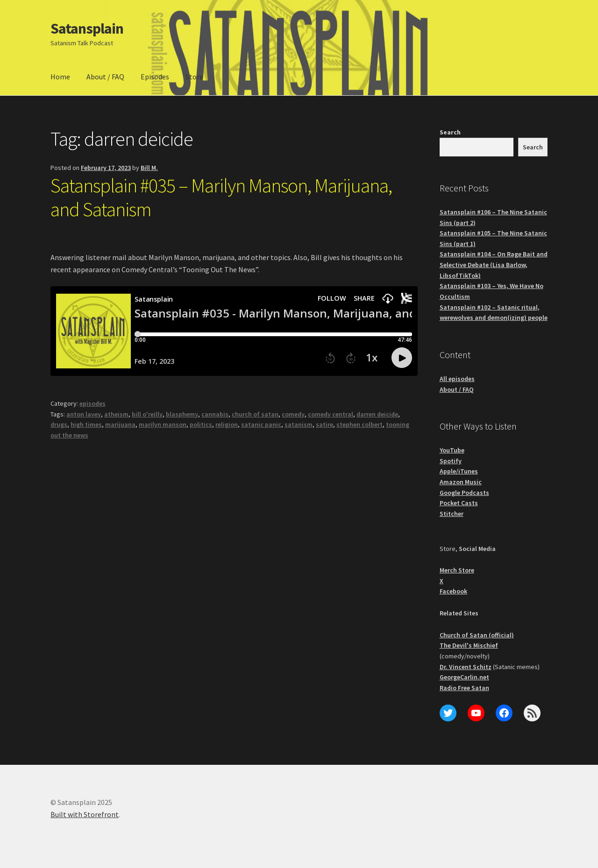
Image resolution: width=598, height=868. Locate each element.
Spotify (451, 461)
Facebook (453, 591)
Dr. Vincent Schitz (466, 667)
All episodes (457, 379)
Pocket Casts (459, 503)
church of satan (255, 414)
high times (86, 424)
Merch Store (457, 570)
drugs (59, 424)
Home (60, 77)
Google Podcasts (464, 493)
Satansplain (87, 28)
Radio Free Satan (464, 688)
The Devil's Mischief (469, 645)
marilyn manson (163, 424)
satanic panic (261, 424)
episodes (93, 403)
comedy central (331, 414)
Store (194, 77)
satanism (299, 424)
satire (324, 424)
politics (201, 424)
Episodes (155, 77)
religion (227, 424)
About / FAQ (105, 77)
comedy (293, 414)
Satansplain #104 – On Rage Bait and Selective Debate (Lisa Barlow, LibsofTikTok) (494, 265)
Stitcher (452, 514)
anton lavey (84, 414)
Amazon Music (461, 482)
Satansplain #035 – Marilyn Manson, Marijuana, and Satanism (221, 197)
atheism (116, 414)
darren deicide (377, 414)
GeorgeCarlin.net (464, 677)
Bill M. (149, 168)
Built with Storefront (85, 814)
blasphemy (182, 414)
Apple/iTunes (459, 471)
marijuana (120, 424)
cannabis (215, 414)
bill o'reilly (147, 414)
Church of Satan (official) (477, 635)
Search (450, 132)
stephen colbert (360, 424)
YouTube (452, 450)
